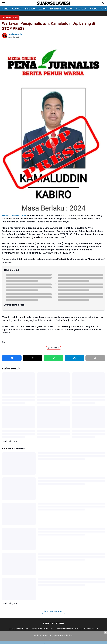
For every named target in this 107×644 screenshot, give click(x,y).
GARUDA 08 (80, 629)
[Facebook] (12, 358)
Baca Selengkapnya (54, 611)
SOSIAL (94, 9)
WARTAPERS (49, 629)
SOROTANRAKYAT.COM (19, 629)
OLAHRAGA (81, 9)
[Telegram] (53, 358)
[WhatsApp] (74, 358)
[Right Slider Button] (104, 9)
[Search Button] (103, 3)
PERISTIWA (30, 9)
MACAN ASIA (93, 629)
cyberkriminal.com (65, 629)
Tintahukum (37, 629)
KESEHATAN (55, 9)
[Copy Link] (95, 358)
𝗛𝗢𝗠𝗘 (5, 9)
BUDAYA (68, 9)
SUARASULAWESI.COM (14, 216)
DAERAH (43, 9)
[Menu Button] (4, 3)
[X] (33, 358)
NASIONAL (17, 9)
